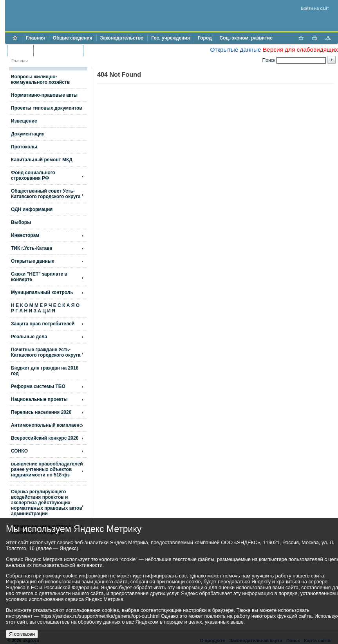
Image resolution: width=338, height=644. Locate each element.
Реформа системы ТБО (38, 386)
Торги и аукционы (58, 51)
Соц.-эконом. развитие (246, 38)
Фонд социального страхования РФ (33, 175)
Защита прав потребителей (43, 324)
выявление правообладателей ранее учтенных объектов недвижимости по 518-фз (47, 469)
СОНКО (19, 451)
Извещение (24, 121)
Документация (28, 134)
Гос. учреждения (171, 38)
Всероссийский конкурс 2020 (45, 438)
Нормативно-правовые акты (44, 95)
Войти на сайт (315, 8)
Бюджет (20, 51)
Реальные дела (29, 337)
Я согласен (22, 634)
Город (205, 38)
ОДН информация (32, 209)
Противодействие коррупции (121, 51)
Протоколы (24, 147)
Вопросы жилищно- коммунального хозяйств (40, 79)
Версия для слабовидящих (300, 50)
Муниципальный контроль (42, 292)
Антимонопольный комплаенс (46, 425)
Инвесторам (25, 235)
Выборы (21, 222)
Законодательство (122, 38)
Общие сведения (73, 38)
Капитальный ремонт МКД (42, 160)
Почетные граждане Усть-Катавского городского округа (46, 352)
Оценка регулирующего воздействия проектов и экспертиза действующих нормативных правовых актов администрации (47, 503)
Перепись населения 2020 (41, 412)
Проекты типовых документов (47, 108)
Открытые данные (235, 50)
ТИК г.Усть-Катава (32, 248)
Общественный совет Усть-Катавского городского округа (46, 194)
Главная (35, 38)
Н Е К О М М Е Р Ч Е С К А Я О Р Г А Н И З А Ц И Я (45, 308)
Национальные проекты (39, 399)
